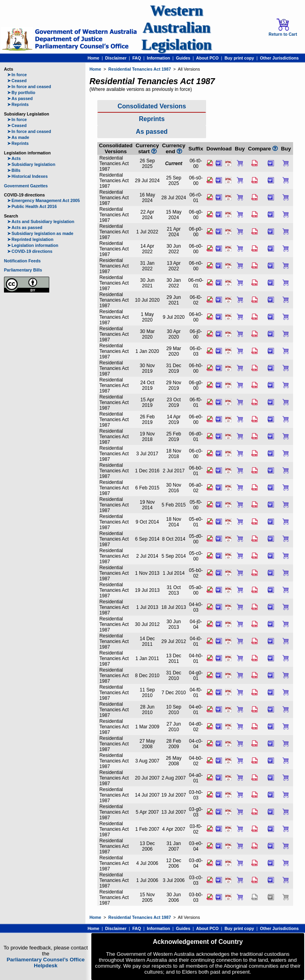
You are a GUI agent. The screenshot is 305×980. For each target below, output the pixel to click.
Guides (183, 58)
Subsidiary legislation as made (40, 233)
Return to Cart (283, 27)
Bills (14, 170)
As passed (20, 98)
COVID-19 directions (30, 251)
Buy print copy (239, 58)
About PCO (208, 58)
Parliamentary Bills (23, 270)
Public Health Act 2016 (32, 206)
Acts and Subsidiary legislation (41, 221)
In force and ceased (29, 87)
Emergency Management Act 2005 (43, 200)
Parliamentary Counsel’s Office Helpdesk (46, 963)
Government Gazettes (26, 186)
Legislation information (33, 245)
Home (93, 58)
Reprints (18, 104)
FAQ (137, 58)
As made (18, 137)
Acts (14, 158)
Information (159, 58)
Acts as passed (25, 227)
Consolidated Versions (152, 106)
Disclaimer (116, 58)
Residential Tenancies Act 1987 (140, 69)
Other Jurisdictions (279, 58)
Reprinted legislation (30, 239)
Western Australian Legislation (176, 28)
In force (17, 75)
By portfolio (21, 92)
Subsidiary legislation (31, 164)
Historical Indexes (27, 176)
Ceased (17, 81)
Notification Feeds (22, 261)
